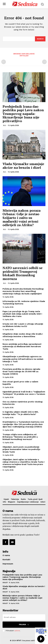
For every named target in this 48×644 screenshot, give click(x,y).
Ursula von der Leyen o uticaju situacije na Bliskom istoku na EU (23, 325)
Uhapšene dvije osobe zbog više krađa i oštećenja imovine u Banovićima (23, 335)
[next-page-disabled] (44, 62)
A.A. (4, 125)
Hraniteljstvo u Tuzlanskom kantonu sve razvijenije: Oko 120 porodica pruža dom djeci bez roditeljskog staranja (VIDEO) (23, 424)
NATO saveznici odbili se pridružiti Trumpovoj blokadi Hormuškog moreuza (23, 273)
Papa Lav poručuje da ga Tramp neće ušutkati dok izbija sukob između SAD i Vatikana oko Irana (22, 314)
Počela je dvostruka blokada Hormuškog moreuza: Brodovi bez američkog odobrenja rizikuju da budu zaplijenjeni (23, 291)
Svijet (5, 583)
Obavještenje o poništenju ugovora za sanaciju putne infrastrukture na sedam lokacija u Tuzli (23, 359)
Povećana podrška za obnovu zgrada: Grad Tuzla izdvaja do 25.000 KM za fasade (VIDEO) (21, 371)
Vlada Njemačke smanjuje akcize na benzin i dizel (23, 166)
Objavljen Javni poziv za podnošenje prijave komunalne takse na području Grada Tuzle (21, 449)
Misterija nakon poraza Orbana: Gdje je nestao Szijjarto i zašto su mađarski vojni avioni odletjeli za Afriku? (22, 218)
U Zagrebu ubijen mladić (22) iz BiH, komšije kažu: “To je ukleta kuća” (21, 413)
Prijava (24, 625)
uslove (17, 631)
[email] (24, 617)
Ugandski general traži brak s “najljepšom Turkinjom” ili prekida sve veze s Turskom (24, 393)
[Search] (40, 39)
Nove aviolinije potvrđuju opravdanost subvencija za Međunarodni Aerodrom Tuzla (22, 346)
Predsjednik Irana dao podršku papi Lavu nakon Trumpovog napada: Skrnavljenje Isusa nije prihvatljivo (23, 114)
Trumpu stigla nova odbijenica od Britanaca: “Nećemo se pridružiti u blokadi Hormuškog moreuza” (20, 437)
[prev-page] (4, 62)
